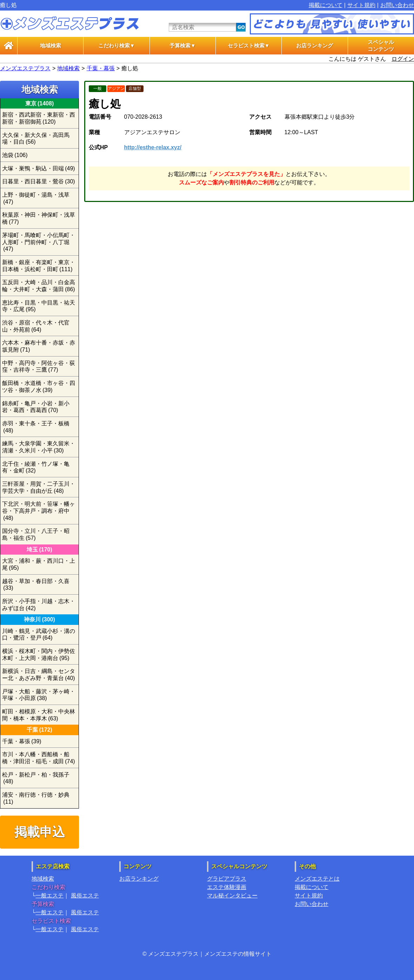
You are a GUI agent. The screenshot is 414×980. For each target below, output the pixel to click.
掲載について (326, 5)
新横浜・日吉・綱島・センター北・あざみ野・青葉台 (39, 675)
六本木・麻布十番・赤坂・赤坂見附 (39, 346)
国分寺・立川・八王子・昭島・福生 (36, 534)
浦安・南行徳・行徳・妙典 (36, 798)
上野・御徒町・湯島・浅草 (36, 198)
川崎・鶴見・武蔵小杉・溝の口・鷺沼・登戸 (39, 635)
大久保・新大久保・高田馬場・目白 (36, 139)
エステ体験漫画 (227, 887)
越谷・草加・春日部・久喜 (36, 585)
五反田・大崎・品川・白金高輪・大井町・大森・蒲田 (39, 286)
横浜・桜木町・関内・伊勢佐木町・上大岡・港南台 (39, 655)
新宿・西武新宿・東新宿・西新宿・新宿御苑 (39, 118)
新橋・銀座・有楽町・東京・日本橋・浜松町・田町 (39, 266)
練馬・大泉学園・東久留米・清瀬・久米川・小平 (39, 447)
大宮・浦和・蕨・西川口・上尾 (39, 564)
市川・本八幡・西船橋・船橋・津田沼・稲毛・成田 (39, 758)
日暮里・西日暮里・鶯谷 (39, 181)
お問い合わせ (397, 5)
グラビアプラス (227, 879)
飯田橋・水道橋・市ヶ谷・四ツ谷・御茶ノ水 (39, 387)
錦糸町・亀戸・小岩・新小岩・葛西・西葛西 (36, 407)
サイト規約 (361, 5)
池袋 (15, 155)
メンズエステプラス (25, 68)
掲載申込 (40, 832)
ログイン (403, 59)
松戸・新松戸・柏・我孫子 (36, 778)
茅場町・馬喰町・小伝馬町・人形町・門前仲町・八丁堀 (39, 242)
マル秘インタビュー (232, 896)
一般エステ (49, 896)
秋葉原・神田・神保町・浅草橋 (39, 218)
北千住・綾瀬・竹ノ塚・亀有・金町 (36, 467)
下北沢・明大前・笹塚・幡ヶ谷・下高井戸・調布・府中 (39, 511)
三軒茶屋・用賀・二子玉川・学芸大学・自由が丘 (39, 487)
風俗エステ (85, 896)
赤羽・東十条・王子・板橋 (36, 427)
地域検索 (51, 46)
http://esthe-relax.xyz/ (153, 147)
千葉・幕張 (101, 68)
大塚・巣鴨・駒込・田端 (39, 168)
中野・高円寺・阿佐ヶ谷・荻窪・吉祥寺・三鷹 (39, 367)
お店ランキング (315, 46)
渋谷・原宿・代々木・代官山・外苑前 (36, 326)
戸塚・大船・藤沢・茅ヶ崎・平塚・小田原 (39, 695)
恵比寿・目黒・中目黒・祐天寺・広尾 (39, 306)
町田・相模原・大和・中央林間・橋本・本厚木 (39, 715)
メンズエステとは (317, 879)
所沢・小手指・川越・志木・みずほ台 (39, 605)
